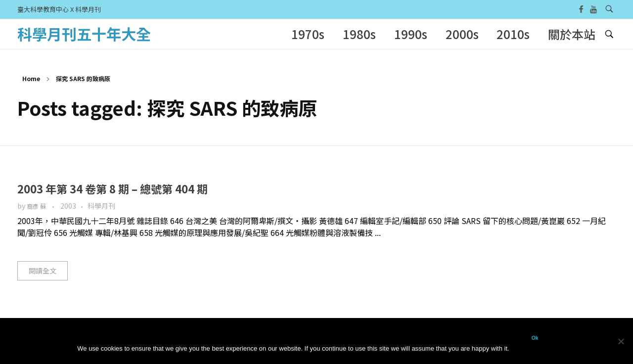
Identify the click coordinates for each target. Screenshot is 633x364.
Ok (535, 338)
